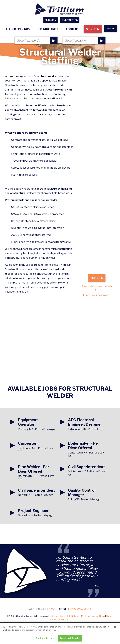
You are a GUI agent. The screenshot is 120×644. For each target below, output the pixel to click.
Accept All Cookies (70, 640)
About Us (72, 29)
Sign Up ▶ (93, 29)
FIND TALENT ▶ (70, 20)
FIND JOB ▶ (51, 20)
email (53, 609)
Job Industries (48, 29)
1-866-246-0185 (80, 609)
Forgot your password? (97, 295)
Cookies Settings (46, 640)
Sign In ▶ (111, 29)
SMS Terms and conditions (92, 616)
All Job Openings (18, 29)
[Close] (115, 629)
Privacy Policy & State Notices (64, 616)
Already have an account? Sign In (97, 288)
